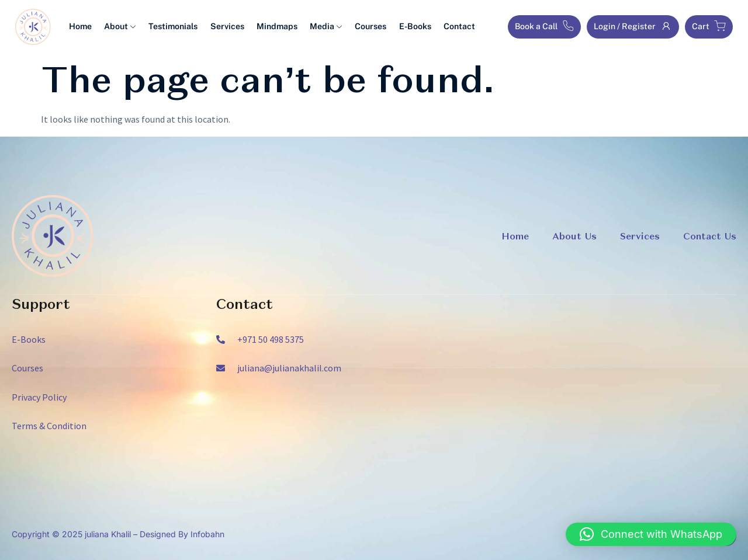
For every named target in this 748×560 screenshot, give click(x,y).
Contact (449, 27)
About (119, 27)
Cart (709, 26)
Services (223, 27)
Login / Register (633, 26)
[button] (651, 534)
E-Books (406, 27)
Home (80, 27)
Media (319, 27)
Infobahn (207, 534)
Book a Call (544, 26)
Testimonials (170, 27)
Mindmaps (272, 27)
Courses (363, 27)
